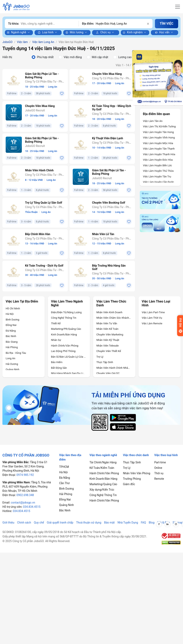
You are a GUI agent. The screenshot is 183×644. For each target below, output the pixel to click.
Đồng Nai (11, 325)
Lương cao (125, 57)
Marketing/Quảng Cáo (103, 484)
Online (158, 468)
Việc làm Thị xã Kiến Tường (159, 126)
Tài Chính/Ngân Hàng (103, 462)
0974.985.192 (25, 475)
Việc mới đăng (73, 57)
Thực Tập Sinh (105, 362)
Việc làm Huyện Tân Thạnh (159, 149)
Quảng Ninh (13, 369)
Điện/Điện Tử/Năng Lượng (66, 312)
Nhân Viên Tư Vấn (107, 323)
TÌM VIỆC (167, 24)
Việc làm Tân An (153, 121)
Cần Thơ (64, 483)
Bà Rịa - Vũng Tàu (16, 353)
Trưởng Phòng (132, 479)
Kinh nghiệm (133, 33)
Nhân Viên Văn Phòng (137, 473)
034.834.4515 (32, 507)
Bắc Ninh (11, 336)
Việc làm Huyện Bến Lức (158, 165)
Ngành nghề (16, 33)
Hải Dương (12, 364)
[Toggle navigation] (178, 7)
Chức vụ (103, 33)
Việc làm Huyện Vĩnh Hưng (159, 138)
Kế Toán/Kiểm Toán (102, 468)
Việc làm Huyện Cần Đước (159, 182)
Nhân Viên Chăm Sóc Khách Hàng (114, 318)
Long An (11, 358)
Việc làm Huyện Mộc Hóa (158, 143)
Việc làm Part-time (153, 312)
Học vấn (162, 33)
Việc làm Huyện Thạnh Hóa (159, 154)
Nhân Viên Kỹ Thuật (108, 340)
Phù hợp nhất (45, 57)
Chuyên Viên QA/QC (108, 373)
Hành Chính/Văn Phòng (65, 346)
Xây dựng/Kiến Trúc (102, 490)
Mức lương (74, 33)
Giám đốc (129, 484)
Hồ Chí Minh (13, 308)
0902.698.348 (25, 495)
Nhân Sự (56, 340)
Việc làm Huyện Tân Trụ (157, 176)
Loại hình (46, 33)
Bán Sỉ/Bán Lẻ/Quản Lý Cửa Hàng (68, 357)
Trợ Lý (100, 357)
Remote (159, 479)
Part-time (160, 462)
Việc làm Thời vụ (152, 318)
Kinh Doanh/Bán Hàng (64, 335)
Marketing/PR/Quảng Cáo (66, 329)
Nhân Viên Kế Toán (107, 329)
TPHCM (64, 467)
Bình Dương (12, 320)
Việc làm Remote (152, 323)
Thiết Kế (56, 323)
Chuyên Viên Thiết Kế (109, 351)
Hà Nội (10, 314)
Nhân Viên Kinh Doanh (109, 312)
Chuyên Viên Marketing (110, 335)
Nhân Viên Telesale (107, 346)
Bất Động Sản (59, 368)
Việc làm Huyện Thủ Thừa (158, 171)
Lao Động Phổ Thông (63, 351)
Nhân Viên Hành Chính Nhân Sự (114, 368)
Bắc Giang (12, 342)
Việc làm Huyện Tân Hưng (158, 132)
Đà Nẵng (11, 331)
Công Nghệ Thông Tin (64, 318)
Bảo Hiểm (57, 362)
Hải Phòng (12, 347)
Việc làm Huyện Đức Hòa (158, 160)
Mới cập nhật (100, 57)
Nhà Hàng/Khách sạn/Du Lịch (68, 373)
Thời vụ (159, 473)
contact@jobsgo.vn (23, 503)
